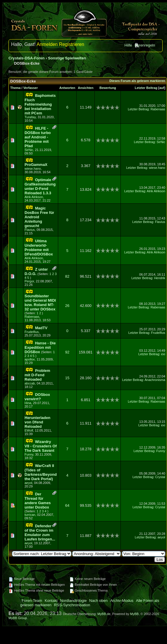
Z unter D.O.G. (36, 272)
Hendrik (160, 278)
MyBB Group (18, 618)
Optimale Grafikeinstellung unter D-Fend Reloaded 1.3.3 (40, 186)
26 (67, 306)
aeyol (28, 483)
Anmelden (47, 44)
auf (162, 88)
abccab (30, 383)
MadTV (41, 328)
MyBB (134, 614)
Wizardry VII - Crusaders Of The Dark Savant (41, 446)
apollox (30, 359)
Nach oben (98, 601)
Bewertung (108, 88)
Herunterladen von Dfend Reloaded (37, 422)
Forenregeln (145, 45)
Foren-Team (32, 601)
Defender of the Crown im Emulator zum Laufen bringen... (40, 533)
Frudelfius (32, 332)
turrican (30, 515)
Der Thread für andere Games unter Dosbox (38, 501)
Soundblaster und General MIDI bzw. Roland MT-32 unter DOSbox (40, 303)
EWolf (29, 430)
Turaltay (30, 117)
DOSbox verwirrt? (37, 397)
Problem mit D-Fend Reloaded (37, 375)
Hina (28, 403)
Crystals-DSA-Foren (27, 58)
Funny (29, 454)
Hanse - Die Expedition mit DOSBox (40, 347)
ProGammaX (36, 165)
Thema (15, 88)
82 (67, 276)
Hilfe (128, 45)
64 (67, 505)
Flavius (30, 230)
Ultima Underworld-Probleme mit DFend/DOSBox (39, 248)
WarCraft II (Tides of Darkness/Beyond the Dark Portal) (41, 472)
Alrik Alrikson (34, 197)
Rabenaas (158, 109)
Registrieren (72, 44)
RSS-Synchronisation (72, 605)
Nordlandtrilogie (73, 601)
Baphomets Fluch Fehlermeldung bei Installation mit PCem (40, 104)
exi (163, 354)
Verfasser (31, 88)
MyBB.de (104, 614)
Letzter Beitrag (146, 88)
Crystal (160, 477)
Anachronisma (155, 380)
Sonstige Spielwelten (67, 58)
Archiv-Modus (122, 601)
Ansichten (86, 88)
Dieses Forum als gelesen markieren (137, 81)
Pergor (29, 281)
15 (67, 378)
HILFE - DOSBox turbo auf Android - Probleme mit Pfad (38, 137)
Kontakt (51, 601)
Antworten (67, 88)
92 (67, 352)
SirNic (29, 150)
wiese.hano (33, 169)
